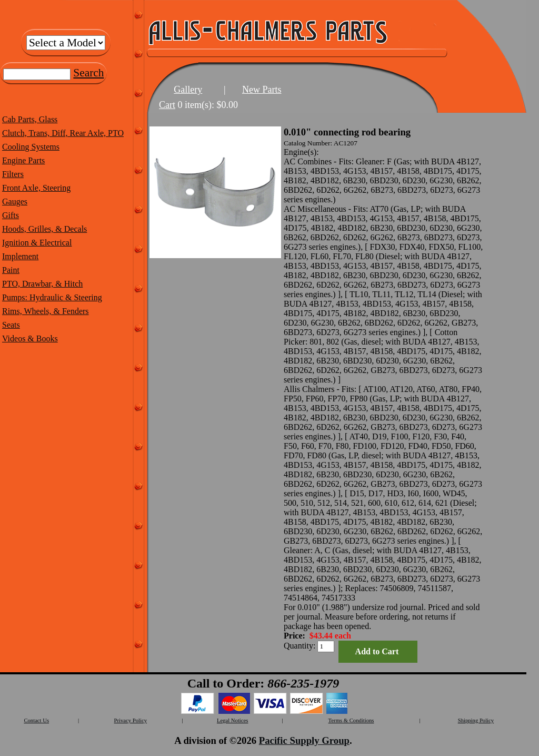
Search (88, 73)
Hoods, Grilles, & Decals (44, 229)
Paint (11, 270)
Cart (167, 105)
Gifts (11, 215)
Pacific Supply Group (304, 740)
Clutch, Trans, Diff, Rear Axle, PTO (63, 133)
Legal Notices (232, 720)
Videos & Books (30, 338)
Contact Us (36, 720)
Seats (11, 325)
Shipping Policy (476, 720)
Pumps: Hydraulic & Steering (52, 297)
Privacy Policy (131, 720)
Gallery (188, 90)
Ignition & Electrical (37, 243)
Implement (20, 256)
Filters (13, 174)
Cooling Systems (31, 147)
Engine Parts (23, 160)
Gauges (15, 202)
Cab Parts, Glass (30, 119)
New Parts (262, 90)
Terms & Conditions (351, 720)
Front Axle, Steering (36, 188)
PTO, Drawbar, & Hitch (42, 284)
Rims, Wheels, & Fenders (46, 311)
